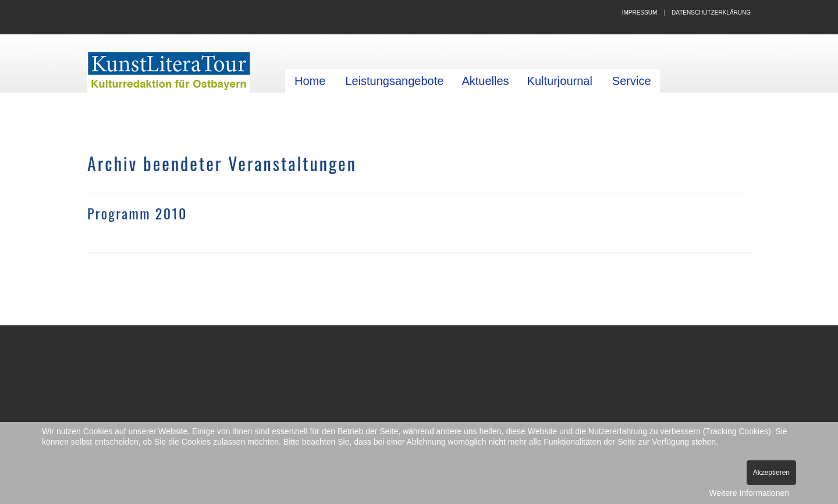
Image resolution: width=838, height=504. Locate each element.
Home (310, 81)
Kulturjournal (560, 81)
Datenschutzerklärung (711, 13)
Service (632, 81)
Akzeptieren (771, 473)
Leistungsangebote (394, 81)
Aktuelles (485, 81)
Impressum (640, 13)
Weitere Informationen (749, 493)
